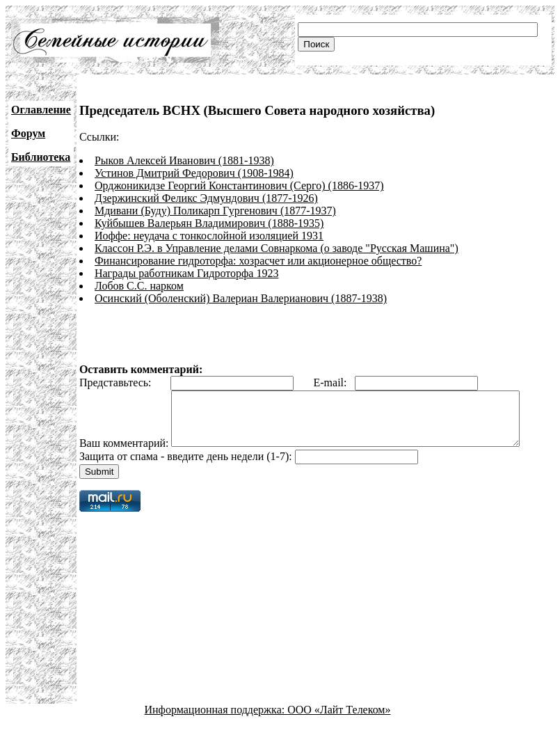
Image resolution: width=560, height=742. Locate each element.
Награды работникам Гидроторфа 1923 (187, 273)
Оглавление (41, 110)
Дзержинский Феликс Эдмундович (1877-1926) (206, 198)
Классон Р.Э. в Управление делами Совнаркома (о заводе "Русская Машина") (277, 248)
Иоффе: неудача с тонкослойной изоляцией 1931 (209, 236)
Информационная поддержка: (216, 730)
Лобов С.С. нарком (139, 286)
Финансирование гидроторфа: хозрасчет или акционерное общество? (258, 261)
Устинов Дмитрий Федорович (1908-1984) (194, 173)
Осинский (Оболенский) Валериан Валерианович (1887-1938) (241, 298)
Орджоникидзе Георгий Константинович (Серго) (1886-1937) (239, 185)
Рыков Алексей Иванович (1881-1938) (184, 160)
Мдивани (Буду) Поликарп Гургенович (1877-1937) (215, 211)
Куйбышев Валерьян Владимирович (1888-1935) (209, 223)
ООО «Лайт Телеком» (339, 730)
